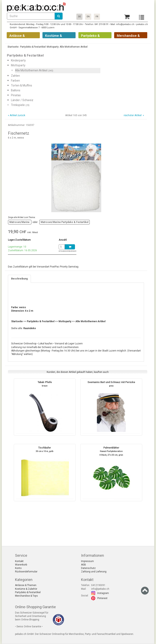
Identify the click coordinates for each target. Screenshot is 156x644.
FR (97, 17)
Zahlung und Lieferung (94, 572)
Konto (18, 568)
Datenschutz (88, 568)
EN (88, 17)
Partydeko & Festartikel (28, 592)
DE (80, 17)
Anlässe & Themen (26, 585)
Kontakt (19, 561)
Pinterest (102, 598)
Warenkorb (21, 565)
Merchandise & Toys (26, 596)
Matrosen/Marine (20, 222)
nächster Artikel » (134, 115)
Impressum (87, 561)
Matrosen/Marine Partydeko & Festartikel (64, 222)
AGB (83, 565)
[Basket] (127, 17)
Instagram (103, 593)
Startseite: (13, 47)
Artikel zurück (17, 115)
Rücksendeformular (26, 572)
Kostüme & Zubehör (26, 589)
